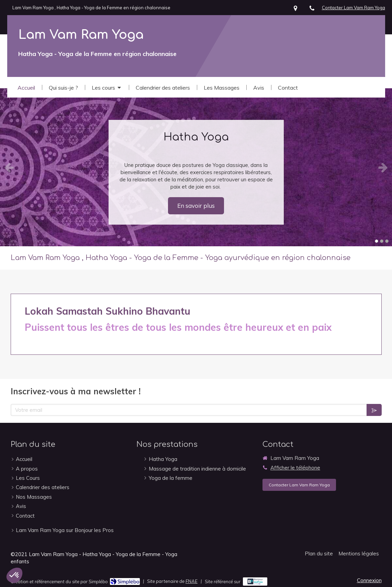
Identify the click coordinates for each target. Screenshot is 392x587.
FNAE (192, 581)
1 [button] (377, 241)
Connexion (369, 580)
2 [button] (382, 241)
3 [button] (387, 241)
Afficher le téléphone (295, 468)
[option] (196, 167)
